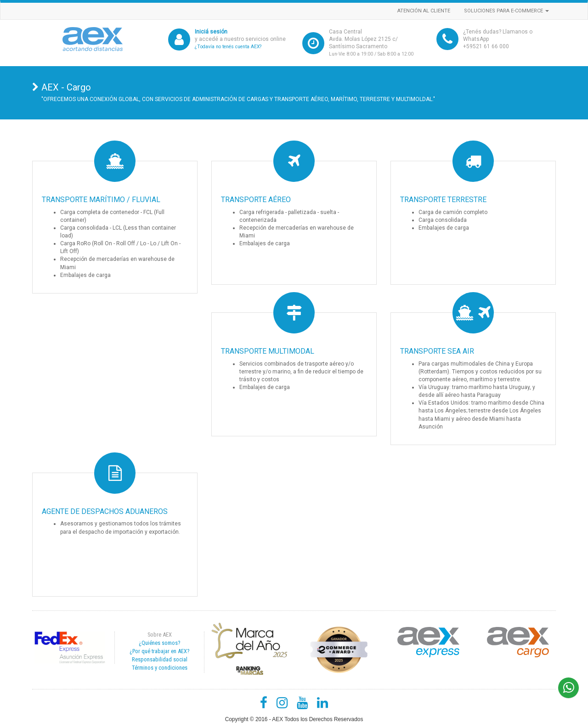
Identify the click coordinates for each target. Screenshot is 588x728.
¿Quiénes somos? (159, 643)
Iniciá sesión (211, 32)
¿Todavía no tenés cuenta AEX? (228, 47)
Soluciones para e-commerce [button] (506, 11)
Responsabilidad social (160, 659)
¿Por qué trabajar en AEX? (159, 651)
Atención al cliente (424, 11)
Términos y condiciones (160, 668)
